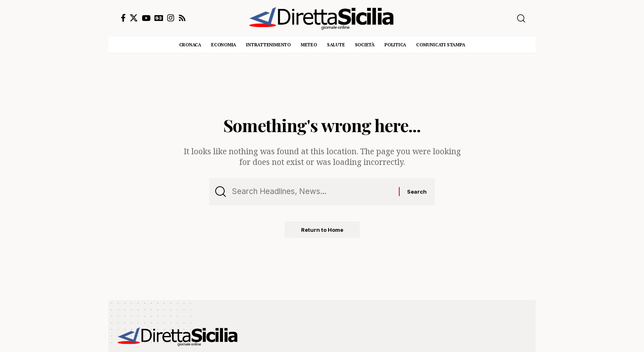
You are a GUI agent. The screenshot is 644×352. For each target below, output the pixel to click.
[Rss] (182, 18)
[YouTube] (146, 18)
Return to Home (322, 230)
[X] (134, 18)
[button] (521, 18)
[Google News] (159, 18)
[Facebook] (123, 18)
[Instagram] (171, 18)
